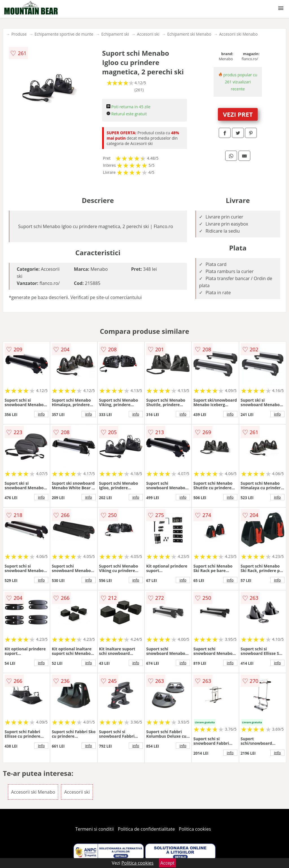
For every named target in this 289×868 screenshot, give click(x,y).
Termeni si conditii (95, 829)
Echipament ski (115, 34)
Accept (167, 863)
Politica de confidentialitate (146, 829)
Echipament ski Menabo (189, 34)
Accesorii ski (148, 34)
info (41, 414)
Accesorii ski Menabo (238, 34)
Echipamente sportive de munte (64, 34)
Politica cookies (195, 829)
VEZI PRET (238, 114)
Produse (19, 34)
